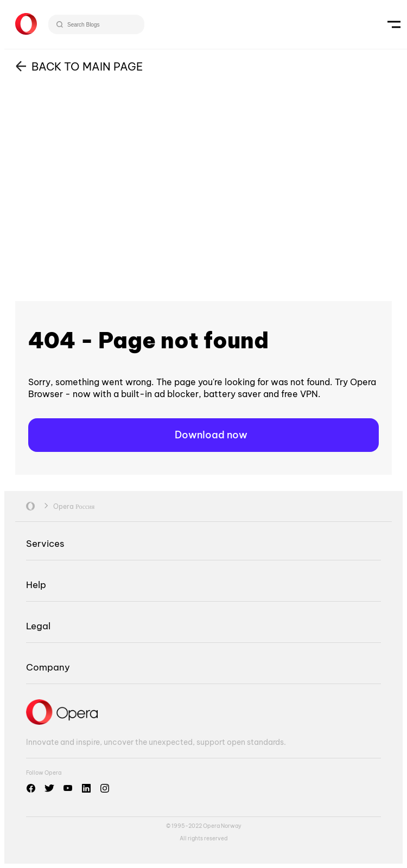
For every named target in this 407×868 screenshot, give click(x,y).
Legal (38, 626)
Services (45, 543)
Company (48, 667)
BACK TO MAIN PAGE (87, 66)
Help (36, 585)
